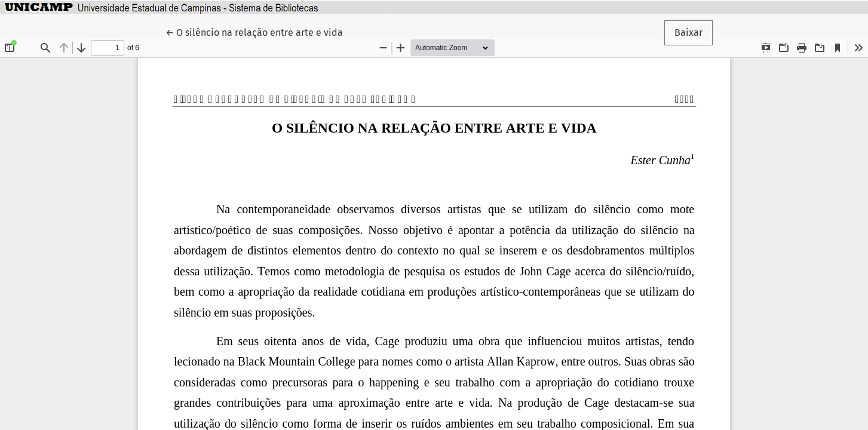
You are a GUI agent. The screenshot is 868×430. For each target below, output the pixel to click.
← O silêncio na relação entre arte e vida (254, 32)
